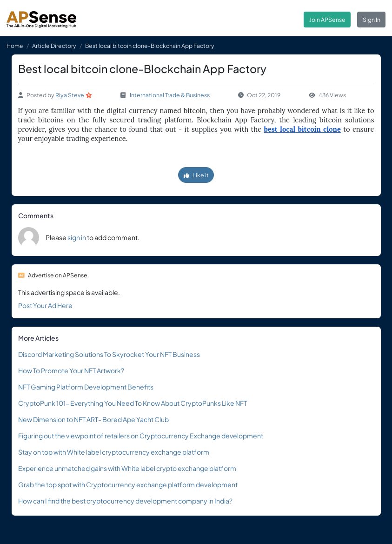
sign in (77, 237)
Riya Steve (70, 95)
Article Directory (54, 46)
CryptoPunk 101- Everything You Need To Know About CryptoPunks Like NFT (133, 403)
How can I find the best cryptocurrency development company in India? (125, 501)
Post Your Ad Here (45, 305)
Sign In (372, 20)
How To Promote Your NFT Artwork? (71, 370)
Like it (196, 175)
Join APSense (327, 20)
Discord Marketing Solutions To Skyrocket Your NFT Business (109, 354)
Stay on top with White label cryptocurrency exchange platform (114, 452)
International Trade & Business (170, 95)
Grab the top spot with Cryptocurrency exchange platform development (128, 484)
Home (15, 46)
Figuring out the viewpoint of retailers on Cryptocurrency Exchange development (141, 436)
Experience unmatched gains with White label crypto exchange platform (127, 468)
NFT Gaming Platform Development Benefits (86, 387)
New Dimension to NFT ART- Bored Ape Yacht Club (93, 419)
